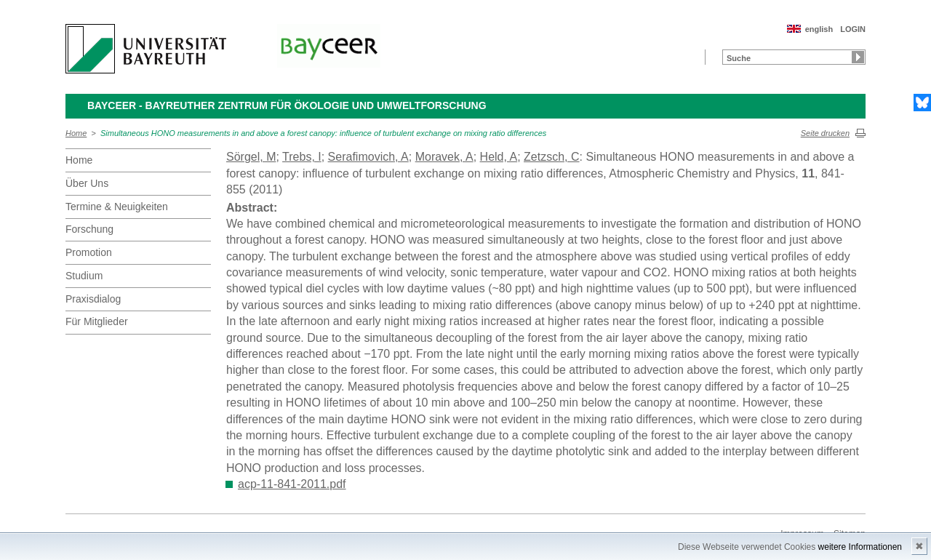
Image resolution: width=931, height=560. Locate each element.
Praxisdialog (93, 299)
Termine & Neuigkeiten (117, 207)
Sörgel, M (251, 157)
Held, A (499, 157)
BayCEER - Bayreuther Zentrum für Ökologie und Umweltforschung (287, 105)
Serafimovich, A (368, 157)
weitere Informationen (860, 547)
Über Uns (87, 183)
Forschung (89, 229)
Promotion (89, 252)
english (819, 29)
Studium (84, 276)
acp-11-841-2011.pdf (292, 484)
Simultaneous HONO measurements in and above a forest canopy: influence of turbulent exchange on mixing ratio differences (323, 133)
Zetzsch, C (551, 157)
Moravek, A (444, 157)
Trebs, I (302, 157)
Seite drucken (825, 133)
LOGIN (853, 29)
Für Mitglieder (97, 321)
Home (76, 133)
